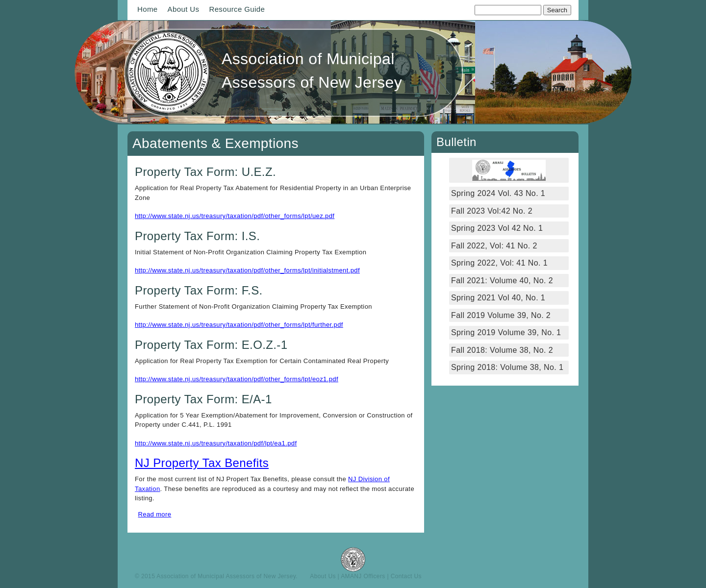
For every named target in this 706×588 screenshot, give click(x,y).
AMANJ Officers (363, 576)
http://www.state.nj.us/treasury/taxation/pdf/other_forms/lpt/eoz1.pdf (237, 379)
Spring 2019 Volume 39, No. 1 (506, 332)
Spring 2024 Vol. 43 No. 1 (498, 193)
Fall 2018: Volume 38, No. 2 (502, 350)
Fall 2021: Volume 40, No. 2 (502, 281)
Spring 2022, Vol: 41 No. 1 (499, 263)
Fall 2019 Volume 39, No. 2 (501, 315)
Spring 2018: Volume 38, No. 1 (508, 367)
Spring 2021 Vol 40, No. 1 (498, 298)
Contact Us (406, 576)
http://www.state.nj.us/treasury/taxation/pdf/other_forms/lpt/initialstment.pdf (247, 270)
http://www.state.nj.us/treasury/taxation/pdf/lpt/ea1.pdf (216, 443)
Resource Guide (237, 9)
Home (148, 9)
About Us (184, 9)
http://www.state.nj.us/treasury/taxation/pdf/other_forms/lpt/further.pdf (239, 325)
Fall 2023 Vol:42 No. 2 (492, 211)
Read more (155, 514)
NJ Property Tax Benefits (202, 463)
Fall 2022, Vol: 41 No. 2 (494, 246)
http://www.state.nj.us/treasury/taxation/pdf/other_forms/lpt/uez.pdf (235, 216)
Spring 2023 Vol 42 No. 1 (497, 228)
